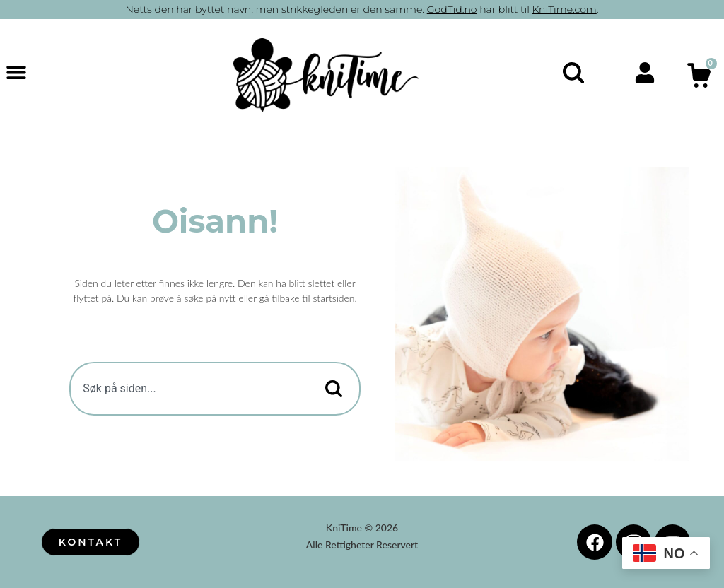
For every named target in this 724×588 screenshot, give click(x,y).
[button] (16, 72)
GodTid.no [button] (452, 9)
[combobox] (184, 389)
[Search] (331, 389)
